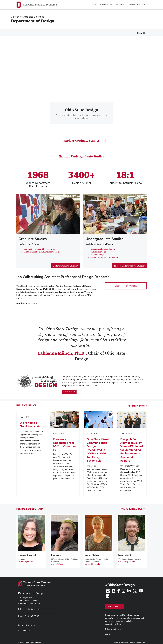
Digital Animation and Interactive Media (42, 250)
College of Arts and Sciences (27, 17)
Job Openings (24, 629)
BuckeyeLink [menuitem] (106, 5)
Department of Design (33, 21)
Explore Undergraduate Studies (82, 155)
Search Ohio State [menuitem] (137, 5)
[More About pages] (22, 32)
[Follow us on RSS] (114, 590)
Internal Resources (27, 624)
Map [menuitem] (94, 5)
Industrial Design (99, 250)
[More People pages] (118, 32)
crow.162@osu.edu (59, 563)
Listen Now (69, 390)
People (114, 32)
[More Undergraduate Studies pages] (67, 32)
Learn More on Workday (126, 284)
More (137, 404)
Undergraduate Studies (56, 32)
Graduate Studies (79, 32)
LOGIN (108, 633)
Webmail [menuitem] (120, 5)
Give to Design (114, 605)
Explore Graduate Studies (81, 139)
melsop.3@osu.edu (92, 563)
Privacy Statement (113, 628)
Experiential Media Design (103, 248)
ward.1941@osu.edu (127, 560)
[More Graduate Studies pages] (88, 32)
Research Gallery (100, 32)
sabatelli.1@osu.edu (25, 560)
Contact (136, 32)
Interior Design (98, 253)
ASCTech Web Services (137, 641)
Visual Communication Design (105, 256)
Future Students (33, 32)
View (134, 507)
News (124, 32)
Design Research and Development (39, 248)
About (18, 32)
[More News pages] (128, 32)
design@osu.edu (32, 608)
